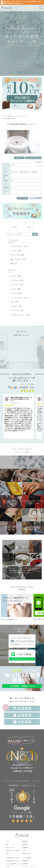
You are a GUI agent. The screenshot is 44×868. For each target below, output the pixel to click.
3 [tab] (22, 72)
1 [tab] (17, 72)
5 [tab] (27, 72)
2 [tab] (19, 72)
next (29, 227)
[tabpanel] (22, 38)
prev (15, 227)
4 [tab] (25, 72)
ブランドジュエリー (33, 158)
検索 (35, 234)
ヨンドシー (19, 158)
